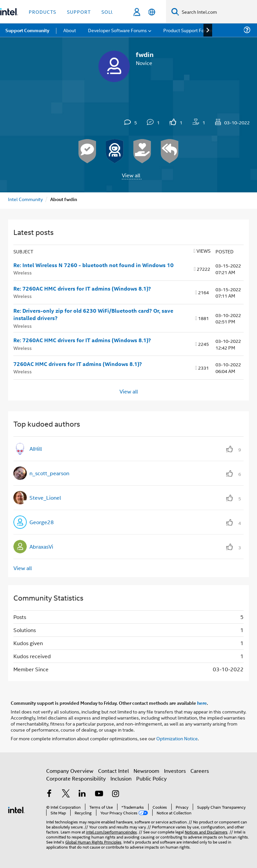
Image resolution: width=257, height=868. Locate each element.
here (202, 703)
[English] (152, 12)
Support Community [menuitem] (27, 30)
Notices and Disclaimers (206, 832)
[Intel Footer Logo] (16, 809)
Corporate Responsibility (76, 778)
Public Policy (151, 778)
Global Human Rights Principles (93, 842)
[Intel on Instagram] (115, 794)
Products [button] (42, 12)
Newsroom (146, 771)
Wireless (23, 272)
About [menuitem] (70, 30)
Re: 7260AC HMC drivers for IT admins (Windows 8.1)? (82, 289)
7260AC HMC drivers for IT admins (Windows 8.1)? (78, 364)
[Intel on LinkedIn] (82, 794)
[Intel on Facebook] (49, 794)
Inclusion (121, 778)
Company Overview (70, 771)
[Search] (175, 12)
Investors (175, 771)
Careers (200, 771)
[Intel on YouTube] (99, 794)
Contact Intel (113, 771)
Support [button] (79, 12)
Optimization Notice (177, 738)
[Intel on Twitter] (66, 794)
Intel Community (25, 199)
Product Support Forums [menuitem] (189, 30)
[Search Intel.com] (218, 12)
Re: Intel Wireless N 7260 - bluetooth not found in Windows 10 (94, 265)
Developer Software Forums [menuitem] (117, 30)
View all (131, 175)
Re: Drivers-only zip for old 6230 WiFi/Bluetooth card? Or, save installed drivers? (93, 315)
